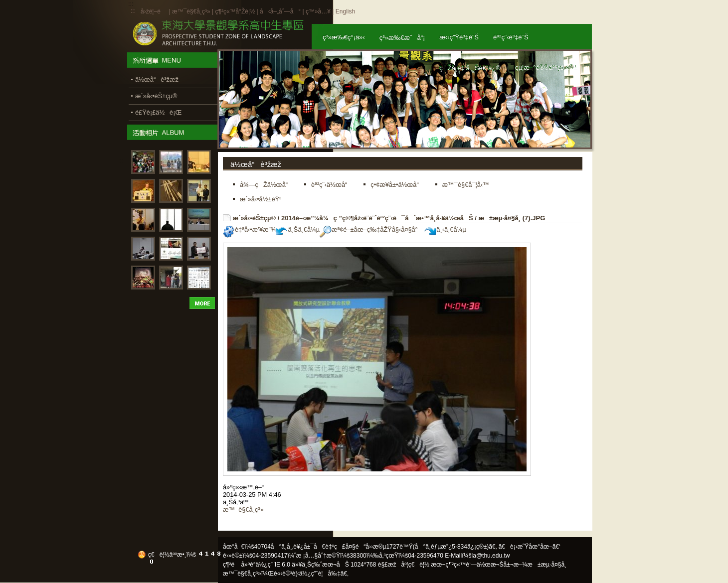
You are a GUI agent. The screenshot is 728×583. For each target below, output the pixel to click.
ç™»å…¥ (318, 11)
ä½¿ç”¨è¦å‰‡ (320, 574)
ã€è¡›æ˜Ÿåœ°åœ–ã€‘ (530, 547)
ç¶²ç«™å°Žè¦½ (235, 11)
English (345, 11)
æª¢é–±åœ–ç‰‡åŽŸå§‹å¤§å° (371, 229)
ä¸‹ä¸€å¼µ (445, 229)
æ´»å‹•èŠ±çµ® (255, 218)
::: (133, 11)
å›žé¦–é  (154, 11)
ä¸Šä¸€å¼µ (298, 229)
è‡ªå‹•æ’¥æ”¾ (249, 229)
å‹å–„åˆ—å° (280, 11)
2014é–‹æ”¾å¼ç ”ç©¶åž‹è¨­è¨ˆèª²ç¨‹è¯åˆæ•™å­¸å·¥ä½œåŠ (377, 218)
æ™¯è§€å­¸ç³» (192, 11)
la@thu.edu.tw (491, 556)
